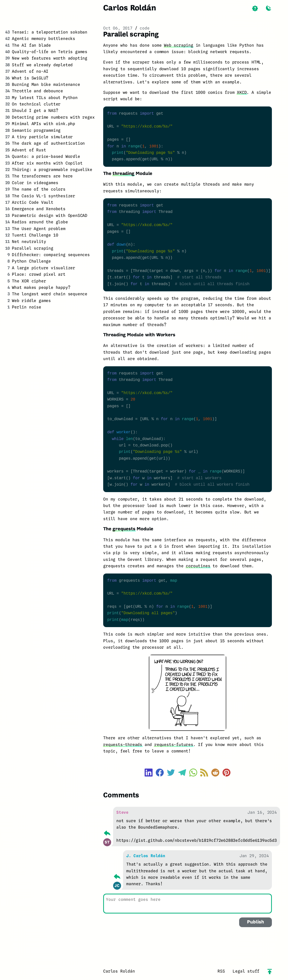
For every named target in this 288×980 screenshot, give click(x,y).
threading (123, 174)
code (144, 28)
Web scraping (179, 45)
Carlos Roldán (129, 8)
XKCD (242, 92)
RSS (221, 971)
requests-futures (174, 745)
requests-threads (123, 745)
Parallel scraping (131, 35)
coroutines (198, 566)
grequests (124, 529)
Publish (256, 922)
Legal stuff (246, 971)
